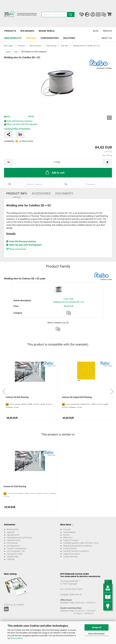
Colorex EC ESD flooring (15, 486)
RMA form (68, 538)
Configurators (50, 38)
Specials (31, 38)
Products (10, 31)
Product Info (17, 193)
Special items (13, 535)
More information (97, 634)
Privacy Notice (17, 638)
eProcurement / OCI (16, 551)
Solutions (69, 38)
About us (107, 38)
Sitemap (11, 559)
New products (13, 38)
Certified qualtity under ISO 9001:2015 (81, 543)
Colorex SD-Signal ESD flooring (77, 397)
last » (17, 52)
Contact (67, 529)
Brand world (47, 31)
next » (9, 52)
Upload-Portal (13, 540)
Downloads (12, 543)
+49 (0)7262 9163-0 (74, 589)
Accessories (41, 193)
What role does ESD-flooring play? (22, 124)
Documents (64, 193)
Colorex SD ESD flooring (17, 397)
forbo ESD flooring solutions (20, 121)
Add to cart (55, 172)
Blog (96, 31)
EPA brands (27, 31)
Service (107, 31)
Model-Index (13, 557)
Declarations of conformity (19, 538)
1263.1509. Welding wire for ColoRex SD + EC (69, 300)
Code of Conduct (71, 540)
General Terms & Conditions (76, 551)
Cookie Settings (70, 557)
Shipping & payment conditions (78, 546)
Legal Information (71, 554)
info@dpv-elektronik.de (71, 595)
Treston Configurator (17, 548)
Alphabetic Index (15, 554)
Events (66, 535)
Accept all (97, 627)
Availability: (9, 141)
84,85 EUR (69, 306)
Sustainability (70, 532)
